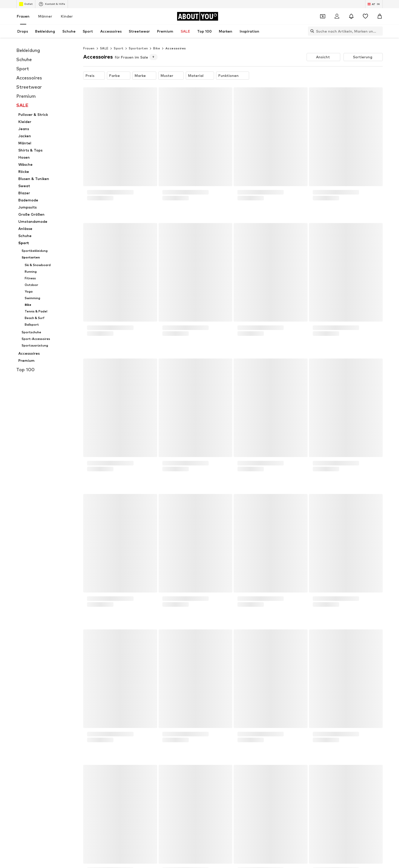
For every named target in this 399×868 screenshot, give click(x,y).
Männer (45, 16)
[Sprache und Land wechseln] (374, 4)
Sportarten (138, 48)
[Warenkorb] (380, 16)
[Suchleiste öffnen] (311, 31)
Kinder (67, 16)
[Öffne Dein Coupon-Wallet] (323, 16)
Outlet (26, 4)
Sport (119, 48)
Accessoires (176, 48)
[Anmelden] (337, 16)
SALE (104, 48)
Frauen (23, 16)
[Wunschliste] (365, 16)
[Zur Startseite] (197, 16)
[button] (323, 57)
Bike (157, 48)
